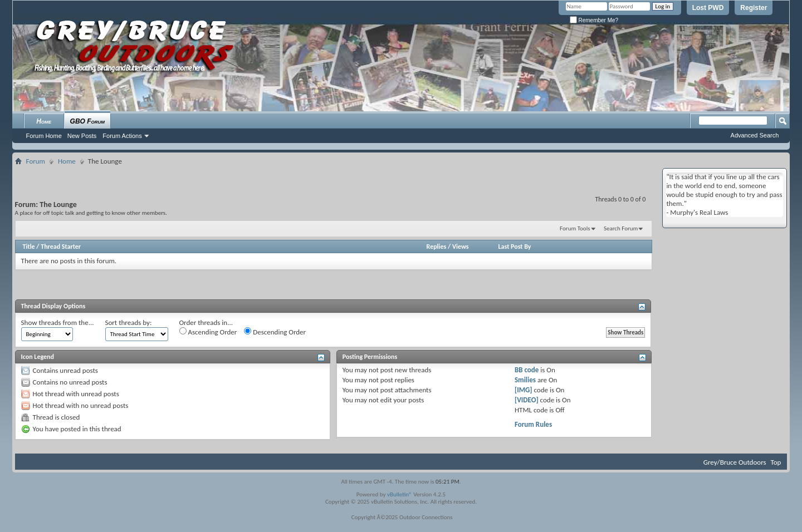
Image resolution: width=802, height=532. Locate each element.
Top (776, 462)
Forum (36, 161)
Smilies (525, 380)
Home (44, 121)
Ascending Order (208, 332)
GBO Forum (87, 121)
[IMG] (524, 390)
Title (29, 247)
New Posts (82, 136)
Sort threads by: (129, 322)
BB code (527, 370)
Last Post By (515, 247)
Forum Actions (122, 136)
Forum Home (44, 136)
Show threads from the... (58, 322)
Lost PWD (708, 8)
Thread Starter (61, 247)
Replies (437, 247)
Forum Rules (533, 424)
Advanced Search (755, 135)
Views (461, 247)
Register (754, 8)
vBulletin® (400, 494)
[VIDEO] (527, 400)
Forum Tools (575, 228)
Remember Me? (594, 20)
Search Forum (621, 228)
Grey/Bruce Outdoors (735, 462)
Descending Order (275, 332)
